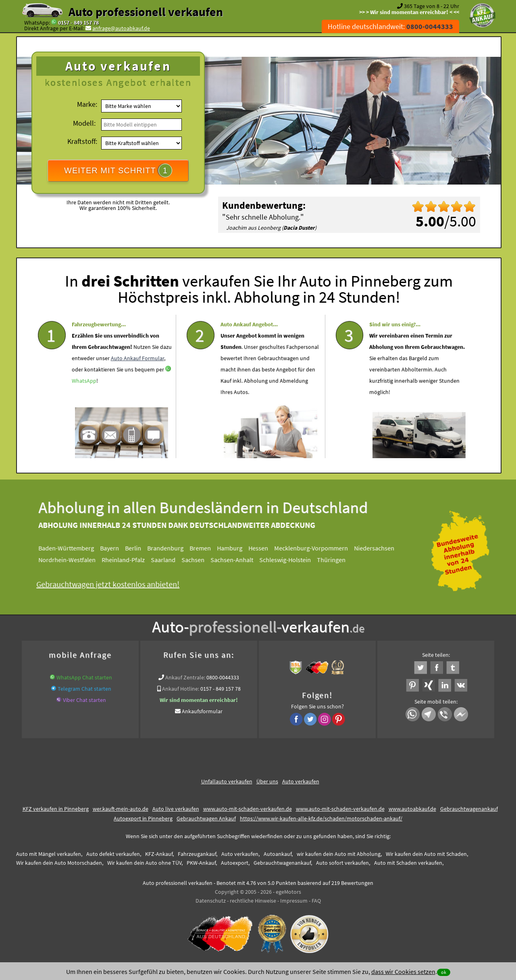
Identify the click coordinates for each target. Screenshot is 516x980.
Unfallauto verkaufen (227, 781)
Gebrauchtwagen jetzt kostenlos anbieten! (112, 584)
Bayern (114, 548)
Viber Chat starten (84, 700)
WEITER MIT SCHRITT (118, 170)
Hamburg (234, 548)
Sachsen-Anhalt (236, 560)
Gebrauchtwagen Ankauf (206, 818)
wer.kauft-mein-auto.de (121, 809)
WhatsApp (84, 397)
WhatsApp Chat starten (84, 677)
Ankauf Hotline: (181, 689)
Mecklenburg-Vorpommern (315, 548)
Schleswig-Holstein (289, 560)
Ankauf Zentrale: (185, 677)
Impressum (294, 901)
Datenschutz (211, 901)
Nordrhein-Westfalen (71, 560)
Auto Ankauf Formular (137, 375)
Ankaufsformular (202, 711)
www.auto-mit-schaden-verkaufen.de (248, 809)
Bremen (205, 548)
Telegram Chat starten (84, 689)
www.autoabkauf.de (412, 809)
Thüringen (336, 560)
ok (444, 972)
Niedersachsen (379, 548)
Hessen (263, 548)
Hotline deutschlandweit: (390, 26)
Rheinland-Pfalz (128, 560)
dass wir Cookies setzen (403, 972)
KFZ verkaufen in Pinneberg (56, 809)
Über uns (267, 781)
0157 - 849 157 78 (78, 23)
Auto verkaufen (301, 781)
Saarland (167, 560)
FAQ (316, 901)
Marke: (87, 104)
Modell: (84, 123)
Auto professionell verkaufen (146, 12)
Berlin (137, 548)
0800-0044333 (223, 677)
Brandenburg (170, 548)
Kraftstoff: (82, 141)
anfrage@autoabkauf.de (121, 28)
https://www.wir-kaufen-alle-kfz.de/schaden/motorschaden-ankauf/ (321, 818)
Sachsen (197, 560)
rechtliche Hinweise (253, 901)
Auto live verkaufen (176, 809)
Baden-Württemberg (71, 548)
